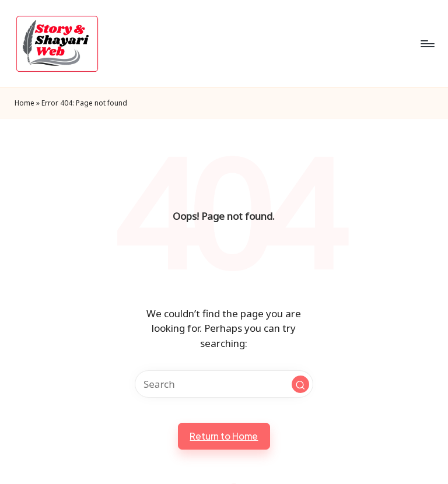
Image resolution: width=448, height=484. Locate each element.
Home (24, 103)
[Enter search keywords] (224, 384)
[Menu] (427, 44)
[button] (300, 384)
